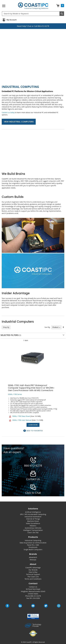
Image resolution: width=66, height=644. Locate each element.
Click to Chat (33, 493)
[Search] (62, 14)
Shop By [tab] (6, 327)
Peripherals (33, 547)
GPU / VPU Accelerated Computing (33, 514)
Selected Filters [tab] (10, 335)
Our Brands (33, 570)
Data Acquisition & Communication (33, 543)
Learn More (33, 425)
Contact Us (33, 587)
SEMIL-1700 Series (15, 394)
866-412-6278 (43, 26)
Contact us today (8, 112)
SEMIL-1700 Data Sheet (21, 416)
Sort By (47, 327)
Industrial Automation (33, 517)
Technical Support (33, 574)
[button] (33, 431)
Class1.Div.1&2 (33, 532)
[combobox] (33, 14)
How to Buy (33, 572)
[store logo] (33, 6)
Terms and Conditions (33, 579)
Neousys (33, 560)
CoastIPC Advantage (33, 568)
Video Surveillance (33, 523)
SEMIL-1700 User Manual (22, 420)
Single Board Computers (33, 549)
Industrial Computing (33, 540)
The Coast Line (33, 577)
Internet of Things (33, 519)
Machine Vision (33, 521)
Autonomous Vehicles (33, 528)
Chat (29, 26)
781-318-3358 (35, 598)
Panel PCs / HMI (33, 545)
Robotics (33, 526)
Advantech (33, 557)
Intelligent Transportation (33, 530)
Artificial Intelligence (33, 512)
